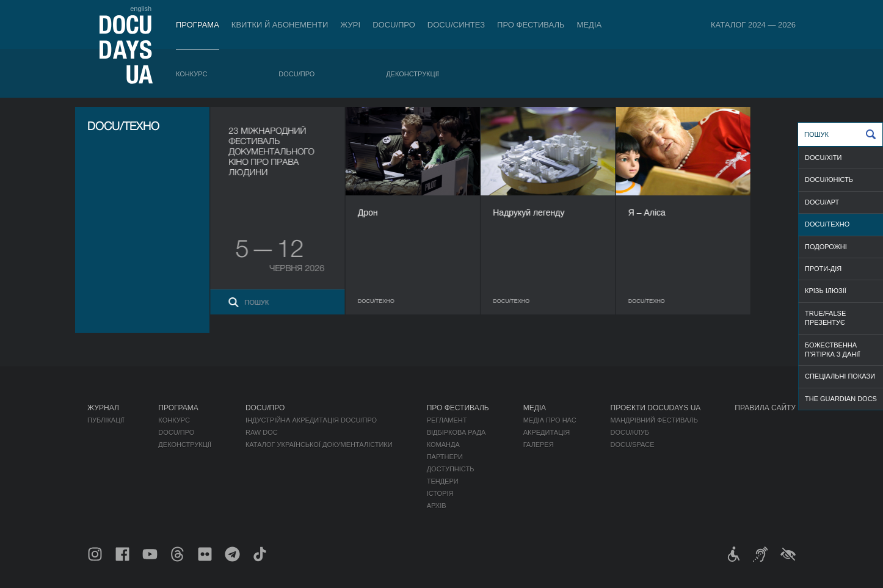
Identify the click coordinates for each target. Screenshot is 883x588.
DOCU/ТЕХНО (827, 224)
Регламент (447, 420)
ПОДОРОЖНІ (826, 247)
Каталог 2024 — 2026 (753, 25)
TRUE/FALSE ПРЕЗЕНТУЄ (825, 318)
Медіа (590, 25)
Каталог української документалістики (319, 445)
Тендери (443, 481)
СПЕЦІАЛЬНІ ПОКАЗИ (840, 376)
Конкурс (191, 74)
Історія (440, 493)
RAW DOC (262, 432)
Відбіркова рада (456, 432)
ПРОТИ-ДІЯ (823, 269)
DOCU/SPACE (633, 445)
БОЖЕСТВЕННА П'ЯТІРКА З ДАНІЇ (832, 350)
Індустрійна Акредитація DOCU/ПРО (311, 420)
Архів (437, 506)
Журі (350, 25)
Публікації (106, 420)
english (141, 9)
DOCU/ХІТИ (823, 158)
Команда (443, 445)
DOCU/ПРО (394, 25)
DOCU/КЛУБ (630, 432)
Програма (198, 25)
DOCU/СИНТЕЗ (456, 25)
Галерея (539, 445)
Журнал (103, 408)
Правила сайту (765, 408)
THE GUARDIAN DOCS (841, 399)
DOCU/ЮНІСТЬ (829, 180)
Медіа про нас (550, 420)
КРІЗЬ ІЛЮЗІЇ (826, 291)
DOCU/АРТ (822, 202)
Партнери (445, 457)
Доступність (451, 469)
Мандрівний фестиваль (654, 420)
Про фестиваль (531, 25)
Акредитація (547, 432)
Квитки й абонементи (280, 25)
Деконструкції (412, 74)
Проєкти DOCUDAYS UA (656, 408)
